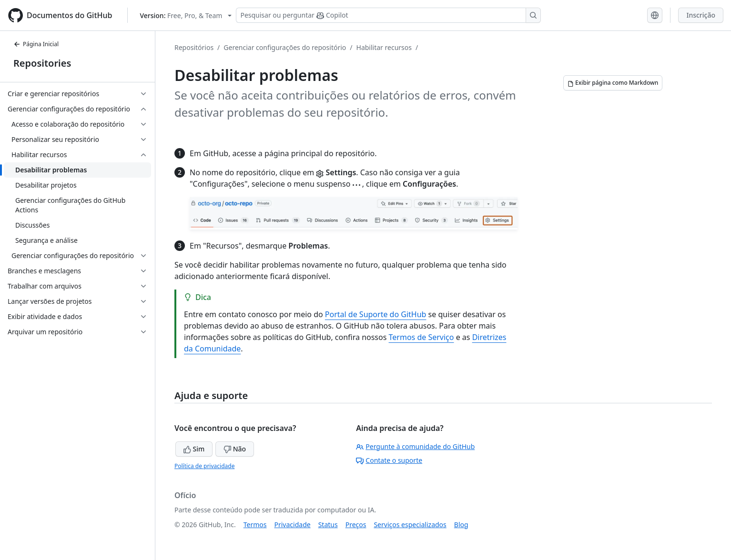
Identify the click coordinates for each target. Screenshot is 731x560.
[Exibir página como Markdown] (613, 83)
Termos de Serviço (421, 337)
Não (235, 449)
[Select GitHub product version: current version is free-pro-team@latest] (186, 15)
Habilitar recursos (384, 47)
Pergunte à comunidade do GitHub (415, 446)
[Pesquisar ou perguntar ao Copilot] (388, 15)
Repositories (42, 63)
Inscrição (701, 15)
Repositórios (194, 47)
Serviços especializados (410, 525)
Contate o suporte (389, 460)
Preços (356, 525)
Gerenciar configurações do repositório (285, 47)
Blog (461, 525)
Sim (194, 449)
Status (328, 525)
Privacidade (293, 525)
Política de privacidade (204, 466)
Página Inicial (36, 44)
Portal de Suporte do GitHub (376, 314)
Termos (255, 525)
